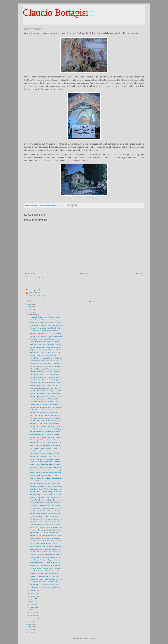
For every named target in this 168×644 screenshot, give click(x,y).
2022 (30, 621)
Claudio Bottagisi (56, 12)
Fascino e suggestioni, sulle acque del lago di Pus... (46, 366)
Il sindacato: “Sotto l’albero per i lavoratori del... (44, 582)
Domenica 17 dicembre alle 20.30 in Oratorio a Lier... (46, 555)
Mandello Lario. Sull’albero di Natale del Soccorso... (46, 511)
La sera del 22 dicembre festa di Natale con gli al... (45, 481)
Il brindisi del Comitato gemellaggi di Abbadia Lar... (45, 530)
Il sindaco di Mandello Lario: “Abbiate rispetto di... (45, 317)
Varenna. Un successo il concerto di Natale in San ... (46, 328)
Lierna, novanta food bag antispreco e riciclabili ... (45, 454)
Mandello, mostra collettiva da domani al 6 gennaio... (46, 380)
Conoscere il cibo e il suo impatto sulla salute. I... (45, 497)
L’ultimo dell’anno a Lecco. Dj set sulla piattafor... (45, 342)
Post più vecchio (138, 274)
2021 (30, 624)
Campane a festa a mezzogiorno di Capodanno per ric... (47, 325)
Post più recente (30, 274)
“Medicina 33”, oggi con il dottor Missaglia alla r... (45, 374)
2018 (30, 632)
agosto (32, 599)
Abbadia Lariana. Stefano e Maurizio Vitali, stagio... (46, 361)
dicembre (33, 315)
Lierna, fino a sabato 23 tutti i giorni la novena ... (45, 516)
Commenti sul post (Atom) (38, 277)
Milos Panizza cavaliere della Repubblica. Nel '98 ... (46, 579)
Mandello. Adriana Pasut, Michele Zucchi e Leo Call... (46, 486)
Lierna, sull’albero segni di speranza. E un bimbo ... (46, 462)
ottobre (32, 593)
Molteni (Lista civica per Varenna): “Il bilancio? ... (45, 448)
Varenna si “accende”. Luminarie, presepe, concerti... (46, 519)
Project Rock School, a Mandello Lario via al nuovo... (46, 473)
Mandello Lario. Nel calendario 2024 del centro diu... (46, 407)
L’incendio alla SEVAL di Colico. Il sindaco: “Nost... (45, 522)
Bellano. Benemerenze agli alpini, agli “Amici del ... (45, 388)
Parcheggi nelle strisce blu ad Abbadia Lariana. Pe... (46, 323)
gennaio (33, 618)
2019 (30, 630)
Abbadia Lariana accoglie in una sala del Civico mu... (46, 546)
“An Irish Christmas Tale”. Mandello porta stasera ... (46, 410)
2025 (30, 307)
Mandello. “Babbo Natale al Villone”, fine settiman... (46, 571)
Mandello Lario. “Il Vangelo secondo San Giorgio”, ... (46, 429)
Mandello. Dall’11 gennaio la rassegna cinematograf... (46, 336)
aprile (32, 610)
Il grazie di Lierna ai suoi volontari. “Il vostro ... (44, 475)
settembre (33, 596)
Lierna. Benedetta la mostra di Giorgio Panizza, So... (46, 568)
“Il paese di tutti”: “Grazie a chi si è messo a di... (45, 533)
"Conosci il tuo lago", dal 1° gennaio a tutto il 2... (45, 355)
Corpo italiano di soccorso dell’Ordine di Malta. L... (45, 339)
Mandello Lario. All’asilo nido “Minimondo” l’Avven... (46, 421)
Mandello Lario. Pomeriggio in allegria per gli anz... (45, 413)
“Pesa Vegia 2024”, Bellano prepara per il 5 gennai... (46, 344)
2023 (30, 312)
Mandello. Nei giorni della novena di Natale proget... (46, 535)
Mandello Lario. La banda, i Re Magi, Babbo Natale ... (46, 492)
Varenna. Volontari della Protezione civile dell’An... (45, 432)
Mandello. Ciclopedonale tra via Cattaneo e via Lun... (46, 334)
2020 (30, 627)
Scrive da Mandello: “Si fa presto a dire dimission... (45, 549)
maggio (33, 607)
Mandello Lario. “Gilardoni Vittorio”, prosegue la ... (45, 451)
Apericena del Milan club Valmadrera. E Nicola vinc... (46, 527)
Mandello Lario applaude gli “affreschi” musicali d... (45, 514)
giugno (32, 604)
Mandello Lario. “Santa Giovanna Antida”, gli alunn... (46, 426)
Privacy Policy (92, 301)
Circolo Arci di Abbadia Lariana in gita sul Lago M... (46, 505)
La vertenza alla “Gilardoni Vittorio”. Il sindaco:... (45, 331)
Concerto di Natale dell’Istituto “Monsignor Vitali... (45, 404)
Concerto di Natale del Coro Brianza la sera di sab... (46, 557)
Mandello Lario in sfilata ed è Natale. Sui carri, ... (45, 385)
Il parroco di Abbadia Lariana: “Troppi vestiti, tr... (45, 399)
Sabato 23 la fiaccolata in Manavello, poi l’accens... (46, 464)
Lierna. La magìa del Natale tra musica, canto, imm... (46, 508)
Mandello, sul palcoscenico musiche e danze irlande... (46, 396)
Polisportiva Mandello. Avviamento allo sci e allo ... (45, 484)
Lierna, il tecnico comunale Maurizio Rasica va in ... (46, 503)
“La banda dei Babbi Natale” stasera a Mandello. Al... (46, 364)
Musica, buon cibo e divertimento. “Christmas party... (46, 445)
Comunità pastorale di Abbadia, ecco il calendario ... (46, 525)
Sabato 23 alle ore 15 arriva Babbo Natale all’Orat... (46, 478)
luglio (32, 602)
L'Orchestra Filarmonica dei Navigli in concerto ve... (46, 369)
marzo (32, 613)
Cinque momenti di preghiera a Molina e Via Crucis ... (46, 350)
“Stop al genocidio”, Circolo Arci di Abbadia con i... (45, 587)
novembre (33, 591)
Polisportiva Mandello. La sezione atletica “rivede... (45, 563)
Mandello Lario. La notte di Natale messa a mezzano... (47, 541)
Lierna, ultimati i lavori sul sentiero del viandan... (45, 459)
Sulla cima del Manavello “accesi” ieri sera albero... (46, 394)
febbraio (33, 615)
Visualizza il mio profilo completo (36, 296)
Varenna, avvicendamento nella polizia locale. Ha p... (46, 576)
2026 (30, 304)
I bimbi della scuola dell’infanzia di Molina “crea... (45, 418)
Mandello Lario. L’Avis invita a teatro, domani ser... (45, 552)
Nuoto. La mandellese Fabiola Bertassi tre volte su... (46, 489)
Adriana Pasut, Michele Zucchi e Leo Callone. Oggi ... (46, 500)
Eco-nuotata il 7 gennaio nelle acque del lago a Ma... (46, 467)
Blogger (93, 638)
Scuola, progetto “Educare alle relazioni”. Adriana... (46, 440)
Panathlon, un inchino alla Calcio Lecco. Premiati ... (46, 565)
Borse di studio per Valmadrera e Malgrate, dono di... (46, 383)
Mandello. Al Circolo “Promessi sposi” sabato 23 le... (46, 424)
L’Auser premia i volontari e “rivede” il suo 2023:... (45, 544)
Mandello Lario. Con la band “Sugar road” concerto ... (46, 560)
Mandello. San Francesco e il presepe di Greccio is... (46, 495)
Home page (84, 274)
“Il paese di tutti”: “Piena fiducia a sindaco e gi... (44, 585)
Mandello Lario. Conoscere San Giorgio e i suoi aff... (46, 391)
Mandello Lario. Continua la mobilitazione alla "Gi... (46, 353)
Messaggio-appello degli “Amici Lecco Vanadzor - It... (46, 372)
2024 (30, 310)
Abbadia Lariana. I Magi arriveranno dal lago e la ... (46, 320)
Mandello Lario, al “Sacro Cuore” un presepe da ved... (46, 443)
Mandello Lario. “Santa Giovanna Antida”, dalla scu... (46, 437)
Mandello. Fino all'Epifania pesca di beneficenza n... (46, 347)
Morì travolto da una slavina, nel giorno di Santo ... (45, 377)
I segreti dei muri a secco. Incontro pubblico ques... (46, 538)
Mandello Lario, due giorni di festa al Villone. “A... (45, 456)
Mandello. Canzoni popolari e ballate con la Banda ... (46, 358)
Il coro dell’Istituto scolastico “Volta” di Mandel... (44, 574)
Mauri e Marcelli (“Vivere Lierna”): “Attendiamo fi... (45, 415)
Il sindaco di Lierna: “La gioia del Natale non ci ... (45, 402)
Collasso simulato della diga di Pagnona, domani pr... (46, 470)
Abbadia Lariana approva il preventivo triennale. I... (46, 434)
